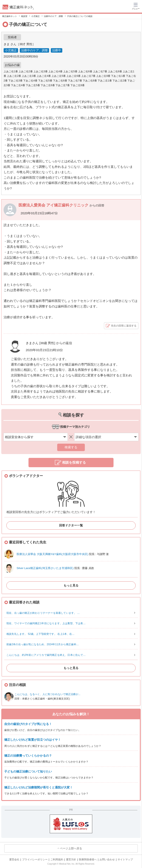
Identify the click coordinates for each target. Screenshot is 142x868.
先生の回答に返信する (124, 326)
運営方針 (71, 860)
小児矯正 (11, 50)
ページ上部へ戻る (71, 848)
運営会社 (14, 860)
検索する (71, 447)
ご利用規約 (57, 860)
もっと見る (71, 585)
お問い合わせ (107, 860)
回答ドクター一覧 (71, 525)
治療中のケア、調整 (34, 50)
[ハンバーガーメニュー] (136, 6)
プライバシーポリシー (35, 860)
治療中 (57, 50)
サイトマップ (125, 860)
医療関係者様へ (88, 860)
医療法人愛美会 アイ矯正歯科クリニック (54, 205)
